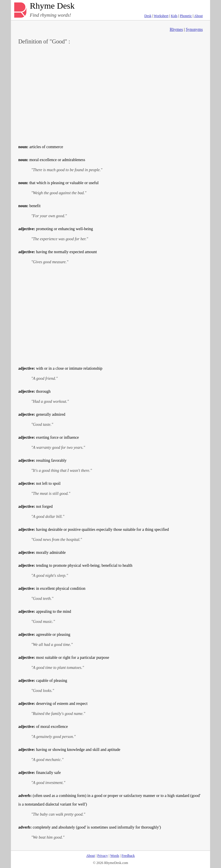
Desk (148, 16)
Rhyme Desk (52, 6)
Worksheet (161, 16)
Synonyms (194, 29)
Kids (174, 16)
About (199, 16)
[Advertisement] (111, 94)
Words (115, 856)
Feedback (128, 856)
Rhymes (176, 29)
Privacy (103, 856)
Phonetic (186, 16)
